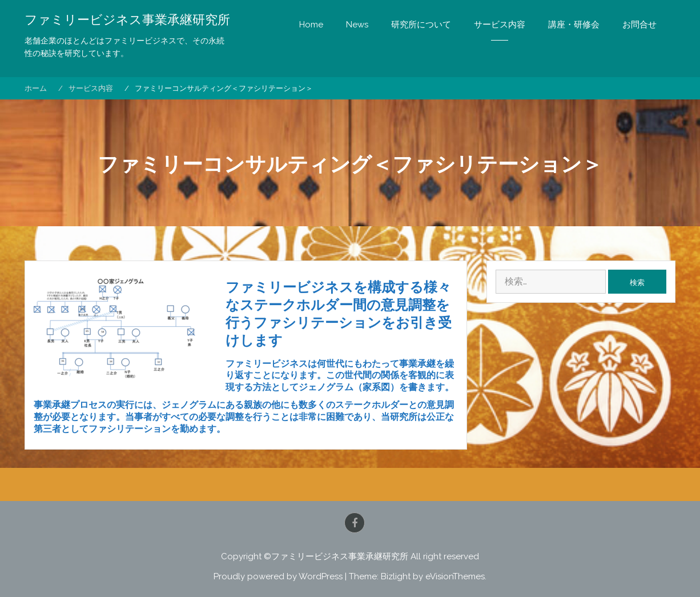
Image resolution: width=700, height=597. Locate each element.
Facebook (355, 523)
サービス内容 (500, 25)
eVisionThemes (455, 576)
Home (311, 25)
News (357, 25)
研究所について (421, 25)
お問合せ (639, 25)
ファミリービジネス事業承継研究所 (127, 20)
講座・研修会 (574, 25)
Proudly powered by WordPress (278, 576)
